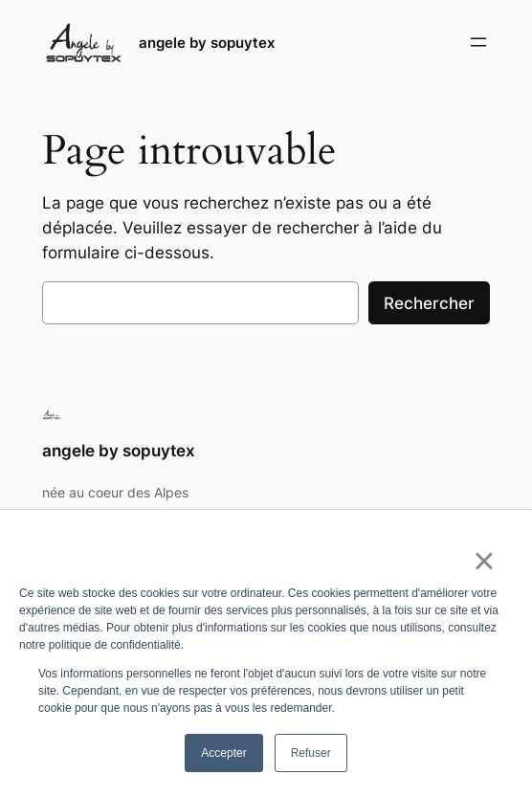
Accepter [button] (223, 753)
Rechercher (429, 303)
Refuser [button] (311, 753)
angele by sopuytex (207, 43)
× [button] (484, 561)
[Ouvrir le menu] (478, 42)
